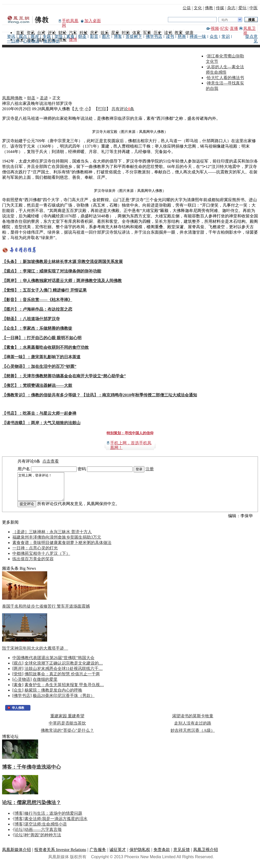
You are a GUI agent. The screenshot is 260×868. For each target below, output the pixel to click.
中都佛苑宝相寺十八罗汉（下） (41, 559)
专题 (47, 36)
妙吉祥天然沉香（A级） (193, 736)
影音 (94, 36)
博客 (118, 36)
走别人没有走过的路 (193, 729)
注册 (150, 469)
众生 (214, 36)
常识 (226, 36)
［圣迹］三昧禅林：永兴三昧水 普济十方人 (52, 537)
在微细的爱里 (45, 685)
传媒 (220, 8)
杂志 (231, 8)
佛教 (209, 8)
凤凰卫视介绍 (206, 855)
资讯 (11, 36)
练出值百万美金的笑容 (33, 564)
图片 (106, 36)
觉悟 (59, 36)
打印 (102, 109)
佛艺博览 (51, 41)
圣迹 (44, 98)
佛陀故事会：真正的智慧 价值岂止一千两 (62, 679)
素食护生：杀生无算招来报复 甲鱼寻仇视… (64, 690)
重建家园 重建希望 (67, 721)
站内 (225, 20)
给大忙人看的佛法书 (225, 78)
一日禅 (13, 41)
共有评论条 (123, 109)
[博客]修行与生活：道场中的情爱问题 (48, 819)
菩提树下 (134, 36)
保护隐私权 (140, 855)
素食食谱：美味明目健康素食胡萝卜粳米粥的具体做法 (62, 548)
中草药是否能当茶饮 (67, 729)
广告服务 (98, 855)
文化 (198, 8)
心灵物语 (31, 41)
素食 (70, 36)
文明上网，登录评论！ (43, 489)
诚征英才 (118, 855)
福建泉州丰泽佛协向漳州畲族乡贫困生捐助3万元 (57, 543)
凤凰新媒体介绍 (17, 855)
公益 (187, 8)
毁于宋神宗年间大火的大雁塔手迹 (35, 654)
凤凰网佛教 (12, 98)
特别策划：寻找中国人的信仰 (130, 433)
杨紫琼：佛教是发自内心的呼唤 (53, 696)
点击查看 (51, 461)
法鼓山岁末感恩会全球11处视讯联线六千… (64, 674)
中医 (254, 8)
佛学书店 (154, 36)
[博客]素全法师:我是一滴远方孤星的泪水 (50, 824)
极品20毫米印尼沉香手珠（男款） (64, 701)
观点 (23, 36)
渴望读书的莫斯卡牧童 (193, 721)
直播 (234, 28)
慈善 (182, 36)
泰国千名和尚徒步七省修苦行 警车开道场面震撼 (46, 612)
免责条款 (162, 855)
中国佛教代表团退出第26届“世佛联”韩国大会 (53, 663)
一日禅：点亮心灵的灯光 (35, 553)
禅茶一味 (198, 36)
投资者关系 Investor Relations (60, 855)
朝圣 (82, 36)
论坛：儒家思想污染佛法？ (31, 808)
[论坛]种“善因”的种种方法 (37, 840)
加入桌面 (93, 21)
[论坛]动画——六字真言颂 (38, 835)
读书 (170, 36)
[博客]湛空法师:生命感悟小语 (40, 829)
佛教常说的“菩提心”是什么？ (67, 736)
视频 (215, 28)
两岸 (35, 36)
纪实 (224, 28)
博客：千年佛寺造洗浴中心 (31, 772)
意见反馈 (182, 855)
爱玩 (242, 8)
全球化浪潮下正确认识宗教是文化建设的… (64, 669)
